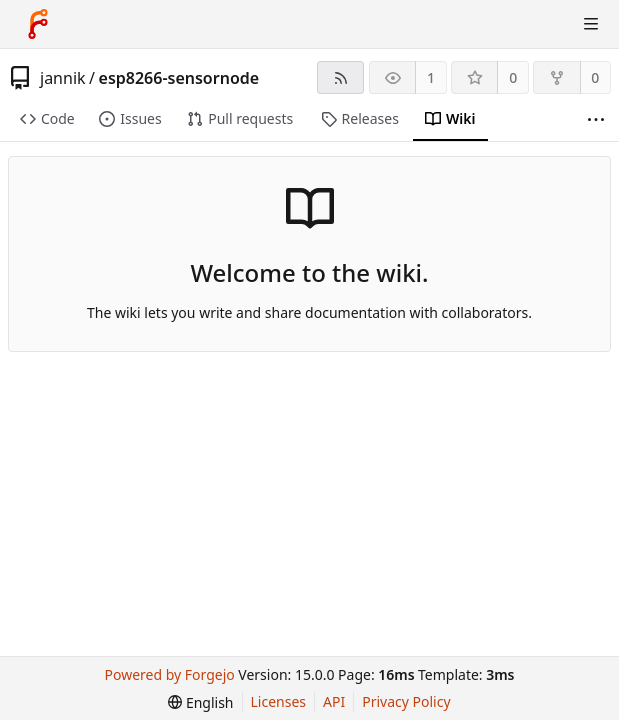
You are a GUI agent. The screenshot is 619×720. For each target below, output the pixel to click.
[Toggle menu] (591, 24)
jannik (63, 78)
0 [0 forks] (595, 77)
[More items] (596, 119)
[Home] (38, 24)
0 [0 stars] (513, 77)
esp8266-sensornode (179, 78)
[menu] (200, 702)
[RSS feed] (340, 77)
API (334, 701)
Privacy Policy (406, 701)
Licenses (279, 701)
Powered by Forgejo (170, 674)
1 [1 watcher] (431, 77)
